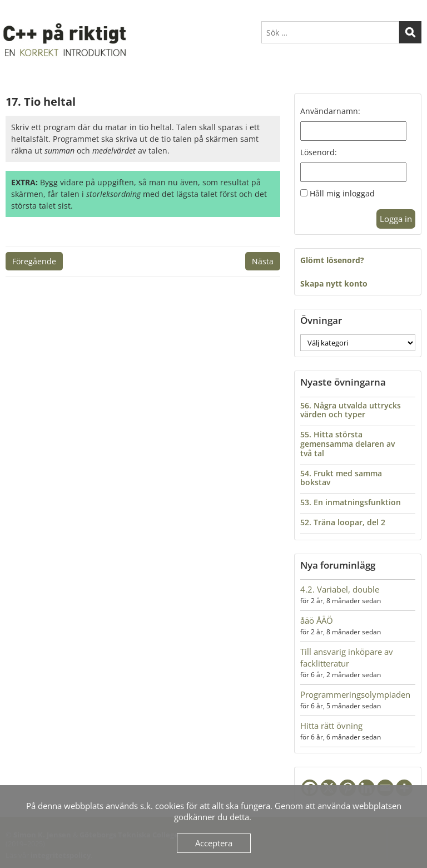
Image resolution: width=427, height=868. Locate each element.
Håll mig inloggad (342, 193)
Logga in (396, 219)
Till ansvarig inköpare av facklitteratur (347, 657)
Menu (17, 13)
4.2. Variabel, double (340, 589)
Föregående (34, 261)
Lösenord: (319, 152)
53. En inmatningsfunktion (351, 502)
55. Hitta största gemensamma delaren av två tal (347, 444)
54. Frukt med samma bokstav (341, 478)
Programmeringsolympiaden (355, 694)
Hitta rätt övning (331, 726)
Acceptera (214, 843)
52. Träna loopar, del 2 (343, 522)
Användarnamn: (330, 111)
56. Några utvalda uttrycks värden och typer (351, 410)
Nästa (263, 261)
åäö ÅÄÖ (317, 620)
